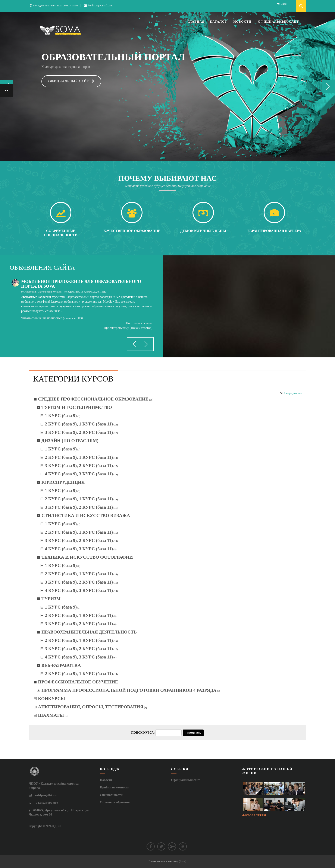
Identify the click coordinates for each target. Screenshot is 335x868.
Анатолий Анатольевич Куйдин (43, 292)
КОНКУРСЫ (51, 699)
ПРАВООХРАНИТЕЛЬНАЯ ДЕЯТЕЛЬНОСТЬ (89, 632)
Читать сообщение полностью (42, 318)
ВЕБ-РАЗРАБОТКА (61, 665)
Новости (106, 780)
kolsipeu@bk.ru (46, 795)
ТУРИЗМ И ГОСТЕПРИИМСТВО (77, 407)
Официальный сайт (69, 81)
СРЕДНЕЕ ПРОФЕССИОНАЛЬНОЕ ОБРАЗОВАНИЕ (93, 399)
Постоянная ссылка (139, 323)
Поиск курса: (143, 733)
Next (329, 87)
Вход (284, 4)
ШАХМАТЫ (51, 715)
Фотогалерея (254, 815)
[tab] (73, 379)
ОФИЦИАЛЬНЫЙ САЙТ (278, 22)
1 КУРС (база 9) (61, 416)
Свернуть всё (293, 393)
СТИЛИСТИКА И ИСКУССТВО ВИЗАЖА (86, 516)
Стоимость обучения (115, 802)
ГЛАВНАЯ (196, 22)
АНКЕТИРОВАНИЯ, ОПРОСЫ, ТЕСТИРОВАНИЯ (91, 707)
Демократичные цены (203, 231)
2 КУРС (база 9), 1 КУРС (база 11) (79, 424)
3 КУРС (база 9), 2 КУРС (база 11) (79, 432)
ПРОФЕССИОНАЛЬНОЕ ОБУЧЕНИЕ (78, 682)
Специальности (111, 795)
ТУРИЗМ (51, 599)
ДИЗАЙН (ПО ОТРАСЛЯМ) (70, 441)
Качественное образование (132, 231)
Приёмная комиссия (115, 787)
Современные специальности (61, 233)
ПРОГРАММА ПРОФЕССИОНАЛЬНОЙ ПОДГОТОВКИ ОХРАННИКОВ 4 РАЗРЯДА (129, 690)
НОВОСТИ (242, 22)
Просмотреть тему (116, 328)
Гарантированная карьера (274, 231)
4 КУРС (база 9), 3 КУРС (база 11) (79, 474)
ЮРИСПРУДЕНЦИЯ (63, 482)
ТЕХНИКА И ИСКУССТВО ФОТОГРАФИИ (87, 557)
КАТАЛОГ (218, 22)
